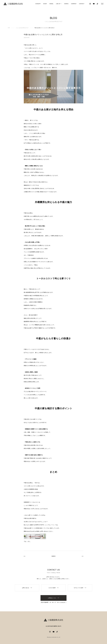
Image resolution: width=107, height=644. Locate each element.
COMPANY (74, 4)
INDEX (54, 556)
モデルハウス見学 (80, 588)
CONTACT (82, 4)
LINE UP (58, 4)
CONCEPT (38, 4)
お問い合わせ (27, 588)
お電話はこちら (54, 598)
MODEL (51, 4)
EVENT (45, 4)
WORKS (66, 4)
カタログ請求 (54, 588)
